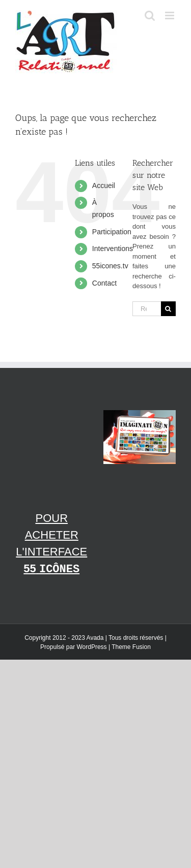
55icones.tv (110, 266)
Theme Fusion (131, 647)
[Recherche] (168, 309)
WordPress (91, 647)
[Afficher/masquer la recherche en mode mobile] (150, 15)
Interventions (113, 249)
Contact (104, 283)
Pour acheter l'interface (51, 544)
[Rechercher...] (147, 309)
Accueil (104, 185)
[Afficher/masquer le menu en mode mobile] (170, 15)
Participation (112, 232)
